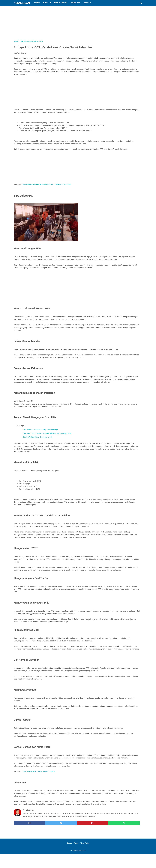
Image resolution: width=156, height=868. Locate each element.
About (76, 843)
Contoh (87, 3)
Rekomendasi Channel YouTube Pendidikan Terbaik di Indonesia (47, 185)
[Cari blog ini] (141, 3)
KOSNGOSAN (22, 3)
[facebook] (29, 823)
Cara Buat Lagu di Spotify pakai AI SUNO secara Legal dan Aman (47, 433)
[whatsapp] (124, 823)
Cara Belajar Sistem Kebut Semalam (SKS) (39, 771)
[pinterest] (92, 823)
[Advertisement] (67, 24)
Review (37, 3)
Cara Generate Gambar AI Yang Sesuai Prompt (40, 430)
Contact (70, 843)
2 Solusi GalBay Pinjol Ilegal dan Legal (37, 437)
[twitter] (61, 823)
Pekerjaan (76, 3)
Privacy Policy (84, 843)
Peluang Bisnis (61, 3)
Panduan (47, 3)
